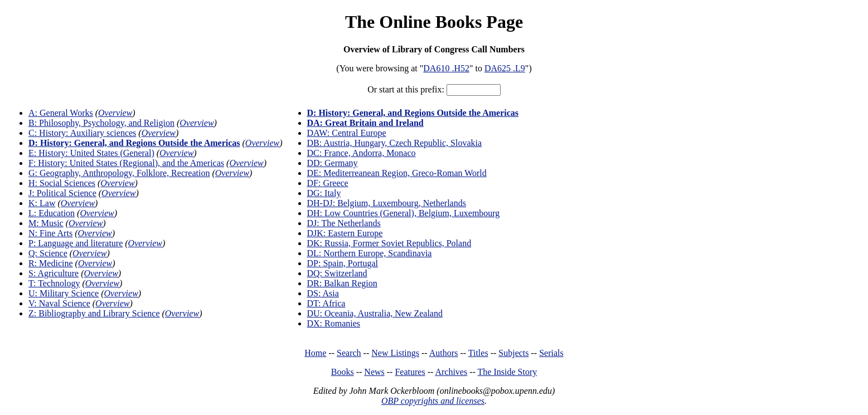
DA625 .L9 (505, 68)
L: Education (52, 213)
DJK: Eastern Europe (345, 233)
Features (410, 372)
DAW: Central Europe (347, 133)
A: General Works (61, 113)
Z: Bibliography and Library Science (94, 313)
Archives (451, 372)
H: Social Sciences (62, 183)
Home (315, 353)
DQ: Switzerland (337, 273)
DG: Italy (324, 193)
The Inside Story (508, 372)
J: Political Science (62, 193)
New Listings (395, 353)
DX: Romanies (334, 323)
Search (349, 353)
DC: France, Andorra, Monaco (362, 153)
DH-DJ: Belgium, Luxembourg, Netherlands (387, 203)
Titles (478, 353)
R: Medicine (51, 263)
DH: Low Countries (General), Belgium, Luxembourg (404, 213)
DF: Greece (328, 183)
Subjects (513, 353)
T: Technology (54, 283)
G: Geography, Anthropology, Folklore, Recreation (119, 173)
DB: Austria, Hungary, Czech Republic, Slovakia (395, 143)
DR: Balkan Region (342, 283)
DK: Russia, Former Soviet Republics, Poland (389, 243)
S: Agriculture (54, 273)
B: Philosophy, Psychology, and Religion (101, 123)
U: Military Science (64, 293)
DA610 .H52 (446, 68)
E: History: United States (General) (91, 153)
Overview (115, 113)
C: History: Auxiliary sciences (82, 133)
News (374, 372)
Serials (551, 353)
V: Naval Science (59, 303)
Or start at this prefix (404, 89)
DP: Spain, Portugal (343, 263)
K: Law (42, 203)
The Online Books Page (434, 22)
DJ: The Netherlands (344, 223)
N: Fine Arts (50, 233)
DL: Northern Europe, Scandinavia (370, 253)
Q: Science (48, 253)
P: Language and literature (76, 243)
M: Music (46, 223)
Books (343, 372)
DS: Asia (323, 293)
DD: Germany (333, 163)
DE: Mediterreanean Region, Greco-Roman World (397, 173)
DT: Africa (326, 303)
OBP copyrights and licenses (433, 401)
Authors (444, 353)
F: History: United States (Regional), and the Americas (126, 163)
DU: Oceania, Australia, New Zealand (375, 313)
